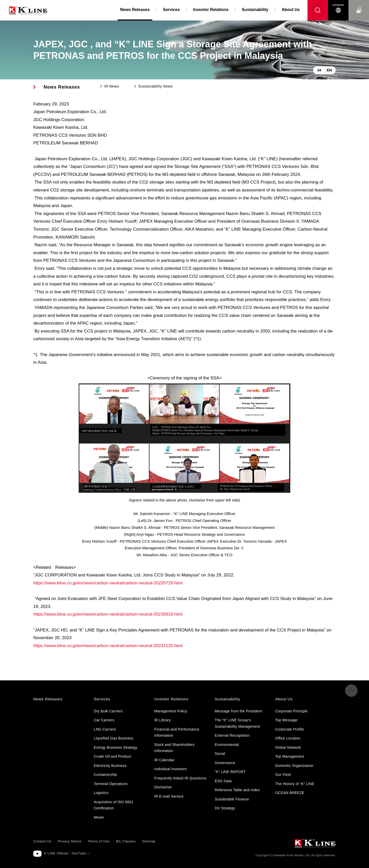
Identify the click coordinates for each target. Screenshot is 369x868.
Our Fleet (283, 775)
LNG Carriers (105, 729)
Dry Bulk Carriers (108, 711)
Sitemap (149, 841)
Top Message (286, 720)
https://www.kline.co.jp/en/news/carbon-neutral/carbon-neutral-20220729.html (108, 583)
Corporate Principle (291, 711)
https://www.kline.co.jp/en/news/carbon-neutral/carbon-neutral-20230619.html (108, 614)
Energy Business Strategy (115, 747)
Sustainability (255, 10)
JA (319, 70)
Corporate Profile (290, 729)
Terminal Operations (111, 784)
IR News (112, 86)
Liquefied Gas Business (114, 738)
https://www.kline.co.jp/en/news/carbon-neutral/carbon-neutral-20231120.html (108, 646)
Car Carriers (104, 720)
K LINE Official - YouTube (65, 853)
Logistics (101, 793)
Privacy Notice (70, 841)
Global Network (288, 747)
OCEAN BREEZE (290, 793)
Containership (105, 775)
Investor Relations (211, 10)
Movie (99, 817)
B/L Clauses (126, 841)
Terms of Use (99, 841)
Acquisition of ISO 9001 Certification (114, 805)
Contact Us (359, 5)
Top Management (290, 756)
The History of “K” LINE (295, 784)
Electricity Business (110, 766)
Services (171, 10)
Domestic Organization (294, 766)
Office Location (288, 738)
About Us (291, 10)
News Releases (62, 87)
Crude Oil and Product (112, 756)
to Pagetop (351, 694)
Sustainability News (156, 86)
